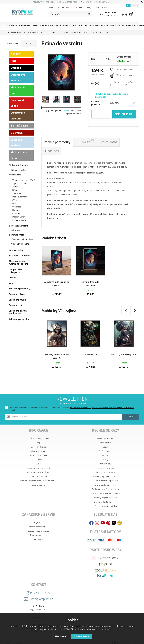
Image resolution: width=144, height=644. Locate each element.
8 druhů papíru (20, 126)
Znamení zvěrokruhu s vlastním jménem (22, 242)
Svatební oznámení (31, 26)
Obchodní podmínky (69, 8)
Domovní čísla (106, 460)
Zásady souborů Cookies (39, 527)
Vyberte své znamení (18, 78)
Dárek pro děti (16, 305)
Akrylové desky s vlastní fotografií (61, 26)
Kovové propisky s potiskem (106, 472)
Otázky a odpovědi (39, 443)
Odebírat (131, 412)
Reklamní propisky (19, 319)
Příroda (15, 190)
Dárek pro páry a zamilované (18, 312)
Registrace (39, 518)
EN (137, 6)
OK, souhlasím (81, 636)
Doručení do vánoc (18, 103)
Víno (11, 283)
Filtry (29, 44)
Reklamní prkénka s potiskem (106, 498)
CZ (128, 6)
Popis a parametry (57, 142)
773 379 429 (42, 589)
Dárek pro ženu (17, 294)
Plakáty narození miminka (20, 228)
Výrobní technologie (38, 451)
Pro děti (106, 451)
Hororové (16, 210)
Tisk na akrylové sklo (38, 472)
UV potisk (17, 133)
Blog (39, 438)
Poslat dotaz (108, 142)
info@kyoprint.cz (42, 595)
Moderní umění (19, 217)
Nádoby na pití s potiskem (106, 493)
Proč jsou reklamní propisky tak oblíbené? (38, 477)
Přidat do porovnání (122, 75)
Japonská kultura (20, 184)
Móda (15, 200)
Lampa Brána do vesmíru (90, 281)
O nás (57, 8)
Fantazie (16, 213)
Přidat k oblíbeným (122, 70)
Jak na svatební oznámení (38, 464)
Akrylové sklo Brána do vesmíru (57, 281)
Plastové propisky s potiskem (106, 477)
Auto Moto (17, 194)
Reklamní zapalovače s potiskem (106, 489)
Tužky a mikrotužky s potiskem (106, 485)
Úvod (51, 8)
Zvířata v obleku (19, 220)
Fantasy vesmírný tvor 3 (124, 351)
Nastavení (61, 636)
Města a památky (20, 197)
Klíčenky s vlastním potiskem (106, 502)
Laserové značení (16, 143)
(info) (129, 61)
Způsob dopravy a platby (39, 434)
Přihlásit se (110, 16)
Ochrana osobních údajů (39, 522)
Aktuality (39, 455)
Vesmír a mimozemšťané (24, 180)
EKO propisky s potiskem (106, 481)
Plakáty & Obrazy (115, 26)
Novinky (16, 54)
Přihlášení (38, 535)
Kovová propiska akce (106, 468)
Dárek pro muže (17, 300)
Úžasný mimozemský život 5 (57, 351)
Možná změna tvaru (19, 90)
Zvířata (15, 187)
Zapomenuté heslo (38, 531)
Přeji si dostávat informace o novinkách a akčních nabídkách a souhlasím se (72, 405)
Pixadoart (16, 175)
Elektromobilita (38, 481)
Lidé (14, 203)
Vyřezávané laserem (18, 116)
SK (133, 6)
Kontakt (105, 8)
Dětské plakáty (19, 170)
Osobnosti (17, 207)
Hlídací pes (51, 151)
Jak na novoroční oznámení (39, 468)
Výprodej (16, 68)
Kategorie (13, 44)
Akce (14, 61)
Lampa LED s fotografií (93, 26)
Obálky (129, 26)
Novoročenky (13, 26)
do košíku (124, 114)
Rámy (106, 455)
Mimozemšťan (90, 350)
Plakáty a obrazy (106, 447)
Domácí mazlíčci (19, 235)
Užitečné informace (38, 447)
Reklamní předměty (19, 289)
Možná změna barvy (19, 155)
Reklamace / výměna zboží (90, 8)
